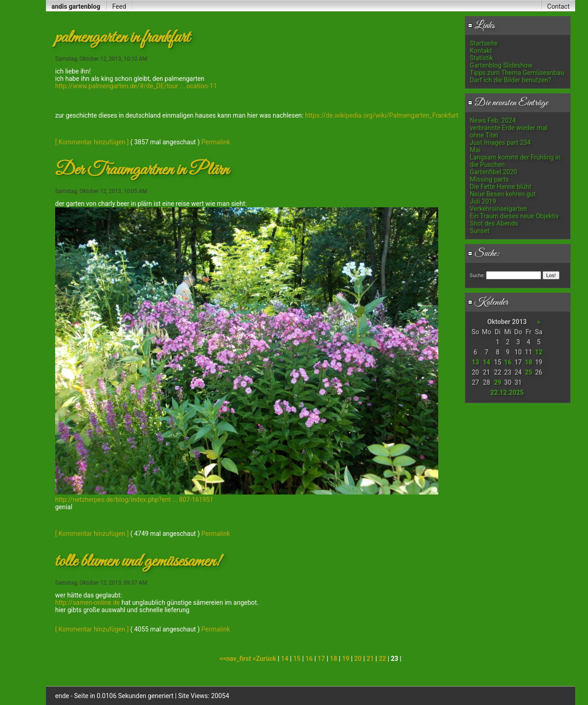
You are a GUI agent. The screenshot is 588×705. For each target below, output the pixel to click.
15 (297, 659)
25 (528, 372)
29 (498, 382)
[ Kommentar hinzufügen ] (92, 142)
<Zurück (265, 659)
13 (475, 362)
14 (486, 362)
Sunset (480, 231)
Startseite (484, 43)
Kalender (488, 302)
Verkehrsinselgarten (498, 209)
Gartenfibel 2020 (494, 172)
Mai (475, 150)
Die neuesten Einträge (508, 103)
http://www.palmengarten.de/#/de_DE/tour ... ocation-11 (136, 86)
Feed (119, 6)
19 (346, 659)
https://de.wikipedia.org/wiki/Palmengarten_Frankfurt (382, 115)
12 (539, 352)
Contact (558, 6)
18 (528, 362)
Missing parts (489, 179)
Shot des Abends (494, 223)
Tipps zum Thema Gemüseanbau (517, 73)
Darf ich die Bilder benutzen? (511, 80)
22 (382, 659)
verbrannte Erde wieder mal (509, 128)
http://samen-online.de (88, 603)
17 (321, 659)
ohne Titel (484, 135)
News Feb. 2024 (493, 120)
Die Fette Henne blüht (501, 187)
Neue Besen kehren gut (503, 194)
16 (508, 362)
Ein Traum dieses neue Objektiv (514, 216)
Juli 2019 (483, 201)
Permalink (215, 142)
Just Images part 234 (500, 142)
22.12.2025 (507, 392)
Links (481, 26)
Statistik (482, 58)
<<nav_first (236, 659)
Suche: (484, 254)
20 (358, 659)
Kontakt (481, 51)
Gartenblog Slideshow (501, 65)
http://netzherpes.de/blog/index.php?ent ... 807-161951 (134, 500)
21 (370, 659)
